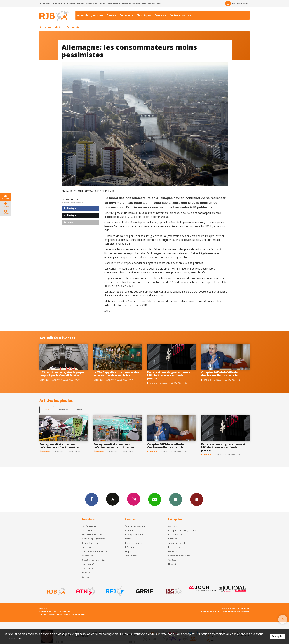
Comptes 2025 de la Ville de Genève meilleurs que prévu (220, 374)
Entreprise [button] (59, 3)
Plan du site (79, 614)
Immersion (87, 547)
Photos (111, 15)
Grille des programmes (94, 539)
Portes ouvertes (180, 15)
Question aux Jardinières (94, 560)
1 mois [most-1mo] (79, 410)
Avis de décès (132, 556)
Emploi (81, 3)
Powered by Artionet (210, 611)
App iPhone (176, 499)
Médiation (173, 551)
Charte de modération (179, 556)
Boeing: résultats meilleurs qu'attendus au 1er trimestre (114, 446)
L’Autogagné (88, 564)
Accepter (278, 636)
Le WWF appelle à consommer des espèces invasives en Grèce (116, 374)
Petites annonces (134, 543)
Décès (102, 3)
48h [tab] (47, 410)
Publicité (173, 539)
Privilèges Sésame (131, 3)
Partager (70, 208)
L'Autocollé (87, 568)
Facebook (92, 499)
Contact (172, 560)
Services (160, 15)
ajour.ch (83, 15)
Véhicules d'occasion (152, 3)
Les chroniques (90, 530)
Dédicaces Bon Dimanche (95, 551)
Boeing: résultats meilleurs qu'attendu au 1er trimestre (59, 446)
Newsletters (155, 499)
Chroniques (144, 15)
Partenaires (174, 547)
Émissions (126, 15)
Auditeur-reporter (237, 4)
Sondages (87, 573)
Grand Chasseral (90, 543)
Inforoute (71, 3)
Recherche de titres (92, 534)
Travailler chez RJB (177, 543)
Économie (73, 27)
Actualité (54, 27)
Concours (87, 577)
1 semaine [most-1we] (63, 410)
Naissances (92, 3)
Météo (128, 539)
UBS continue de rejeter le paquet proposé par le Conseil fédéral (63, 374)
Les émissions (89, 526)
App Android (197, 499)
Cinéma (129, 530)
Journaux (97, 15)
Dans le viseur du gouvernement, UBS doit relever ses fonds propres (170, 375)
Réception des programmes (182, 530)
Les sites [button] (45, 3)
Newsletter (174, 564)
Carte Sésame (113, 3)
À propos (173, 526)
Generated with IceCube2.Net (236, 611)
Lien (68, 222)
